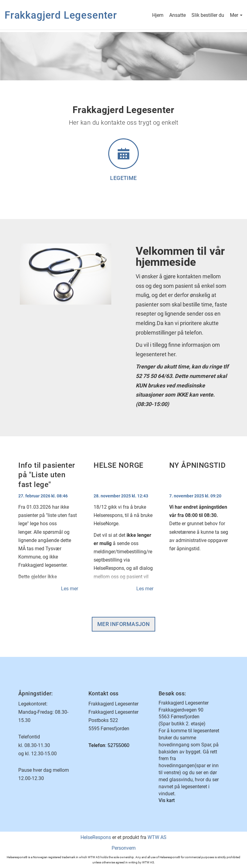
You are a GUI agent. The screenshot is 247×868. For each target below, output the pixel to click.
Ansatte (177, 16)
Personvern (124, 848)
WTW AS (157, 837)
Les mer (70, 589)
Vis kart (167, 800)
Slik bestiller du (208, 16)
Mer (236, 16)
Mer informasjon (124, 624)
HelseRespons (96, 837)
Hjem (158, 16)
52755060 (118, 745)
